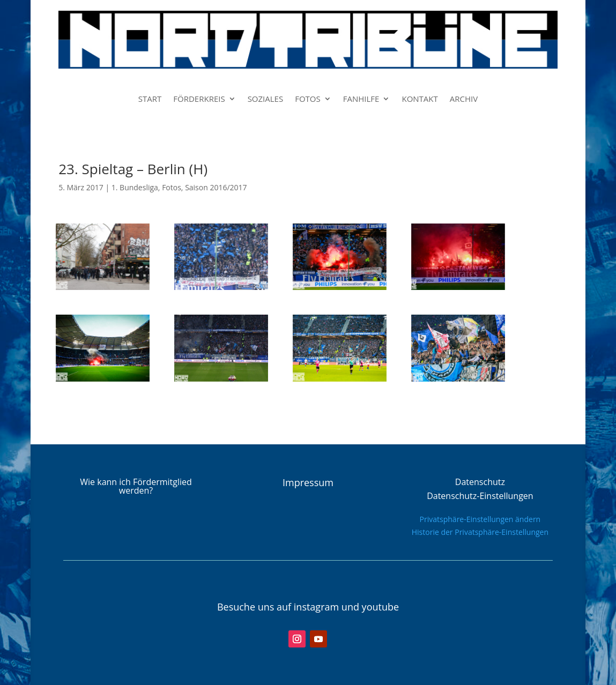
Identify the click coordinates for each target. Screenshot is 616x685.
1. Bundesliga (135, 187)
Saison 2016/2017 (216, 187)
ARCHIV (464, 99)
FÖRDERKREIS (199, 99)
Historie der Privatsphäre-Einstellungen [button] (480, 532)
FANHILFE (361, 99)
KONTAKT (420, 99)
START (150, 99)
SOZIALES (266, 99)
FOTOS (308, 99)
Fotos (172, 187)
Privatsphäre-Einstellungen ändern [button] (480, 519)
